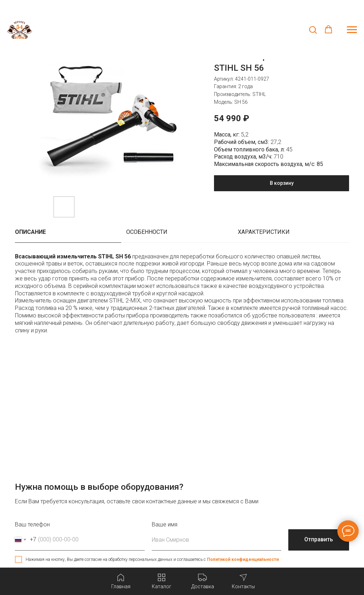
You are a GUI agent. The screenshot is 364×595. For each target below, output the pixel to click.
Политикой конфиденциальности (243, 559)
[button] (313, 30)
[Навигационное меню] (352, 30)
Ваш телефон (32, 524)
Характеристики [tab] (264, 232)
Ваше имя (165, 524)
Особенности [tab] (147, 232)
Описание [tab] (30, 232)
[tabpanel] (182, 297)
